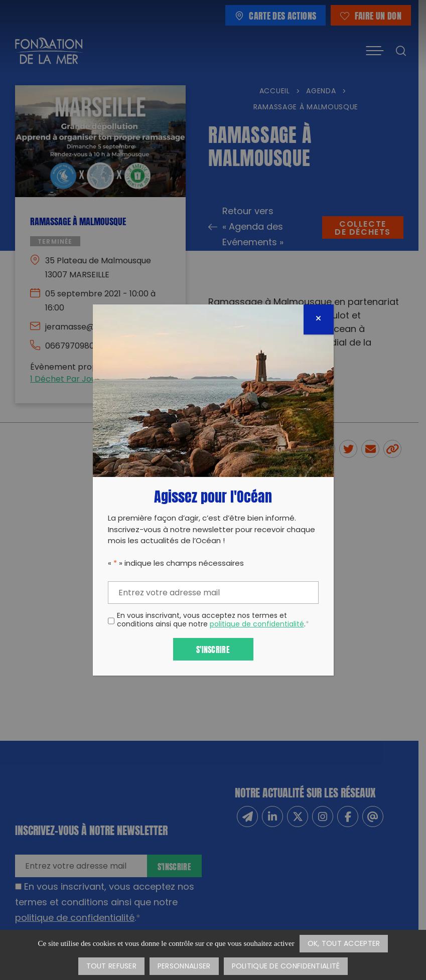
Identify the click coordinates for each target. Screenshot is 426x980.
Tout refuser (111, 967)
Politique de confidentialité (286, 967)
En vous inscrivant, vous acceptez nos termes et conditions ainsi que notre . (213, 621)
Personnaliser (184, 967)
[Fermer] (319, 319)
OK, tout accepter (344, 944)
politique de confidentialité (257, 625)
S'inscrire (213, 649)
